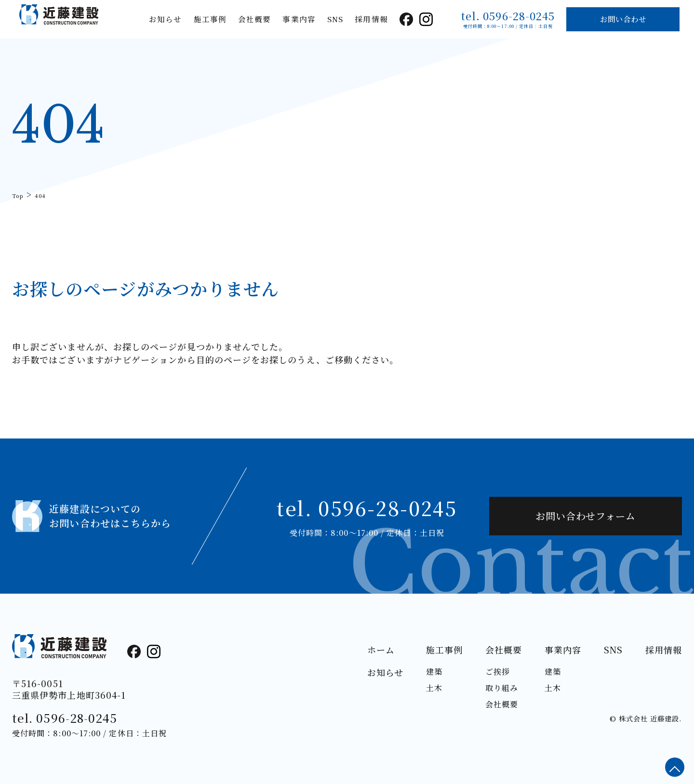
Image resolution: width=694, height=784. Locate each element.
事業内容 (299, 19)
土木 (434, 688)
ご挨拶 (498, 671)
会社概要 (254, 19)
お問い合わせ (623, 19)
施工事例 (210, 19)
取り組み (502, 688)
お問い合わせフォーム (586, 516)
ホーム (381, 650)
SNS (335, 19)
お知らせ (165, 19)
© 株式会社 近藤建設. (646, 718)
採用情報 (371, 19)
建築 (434, 671)
